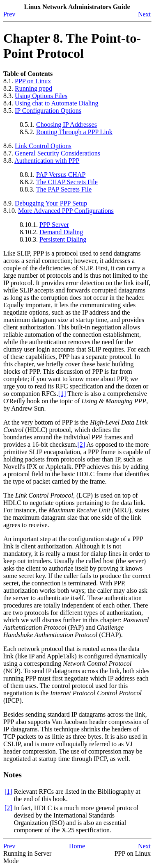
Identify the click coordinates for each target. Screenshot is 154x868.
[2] (81, 444)
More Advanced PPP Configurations (66, 211)
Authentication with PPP (47, 161)
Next (144, 14)
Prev (9, 14)
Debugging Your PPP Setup (51, 203)
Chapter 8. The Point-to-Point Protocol (72, 46)
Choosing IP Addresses (67, 124)
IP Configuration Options (48, 111)
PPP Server (54, 225)
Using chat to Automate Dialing (57, 103)
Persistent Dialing (63, 239)
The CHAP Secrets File (67, 182)
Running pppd (33, 88)
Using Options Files (41, 96)
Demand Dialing (61, 232)
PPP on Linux (33, 81)
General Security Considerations (57, 153)
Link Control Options (43, 146)
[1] (62, 394)
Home (77, 846)
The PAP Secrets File (64, 189)
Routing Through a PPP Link (74, 132)
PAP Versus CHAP (61, 175)
